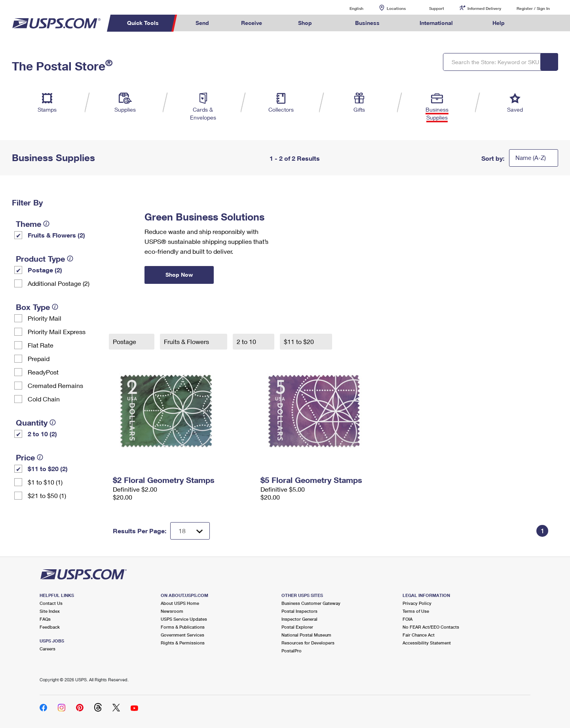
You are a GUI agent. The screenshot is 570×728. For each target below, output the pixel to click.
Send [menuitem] (202, 23)
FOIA (408, 619)
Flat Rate (41, 345)
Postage (125, 341)
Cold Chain (44, 399)
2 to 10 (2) (42, 434)
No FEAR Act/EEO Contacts (431, 627)
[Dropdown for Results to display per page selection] (190, 531)
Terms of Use (416, 611)
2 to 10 (247, 341)
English (348, 8)
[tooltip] (46, 224)
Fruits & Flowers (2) (56, 235)
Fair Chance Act (419, 635)
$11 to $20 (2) (48, 469)
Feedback (50, 627)
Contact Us (51, 603)
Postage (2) (45, 270)
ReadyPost (43, 372)
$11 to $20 (300, 341)
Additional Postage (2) (59, 283)
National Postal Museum (306, 635)
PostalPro (292, 651)
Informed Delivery (484, 8)
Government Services (182, 635)
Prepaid (39, 358)
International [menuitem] (436, 23)
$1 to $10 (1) (45, 482)
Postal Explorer (297, 627)
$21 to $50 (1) (47, 495)
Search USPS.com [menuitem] (536, 23)
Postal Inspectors (299, 611)
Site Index (50, 611)
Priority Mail (45, 318)
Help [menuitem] (499, 23)
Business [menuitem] (367, 23)
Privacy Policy (417, 603)
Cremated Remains (55, 385)
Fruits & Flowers (187, 341)
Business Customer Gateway (311, 603)
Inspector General (299, 619)
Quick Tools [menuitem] (143, 23)
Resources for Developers (308, 643)
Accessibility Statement (427, 643)
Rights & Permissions (183, 643)
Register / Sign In (533, 8)
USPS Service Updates (184, 619)
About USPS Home (180, 603)
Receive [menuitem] (252, 23)
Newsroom (172, 611)
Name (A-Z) (531, 158)
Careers (47, 649)
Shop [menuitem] (305, 23)
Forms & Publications (183, 627)
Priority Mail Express (57, 332)
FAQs (45, 619)
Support (437, 8)
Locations (396, 8)
